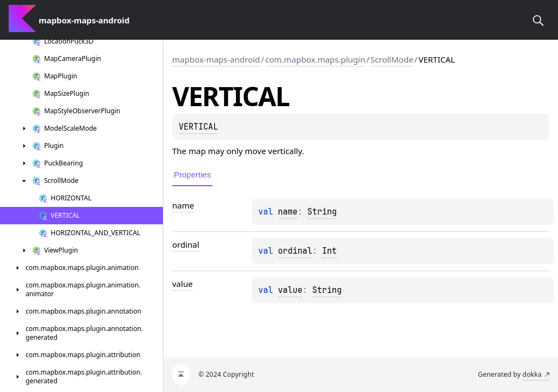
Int (329, 251)
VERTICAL (198, 127)
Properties (192, 174)
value (290, 290)
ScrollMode (392, 59)
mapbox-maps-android (216, 59)
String (322, 212)
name (288, 212)
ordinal (295, 251)
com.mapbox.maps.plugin (316, 59)
